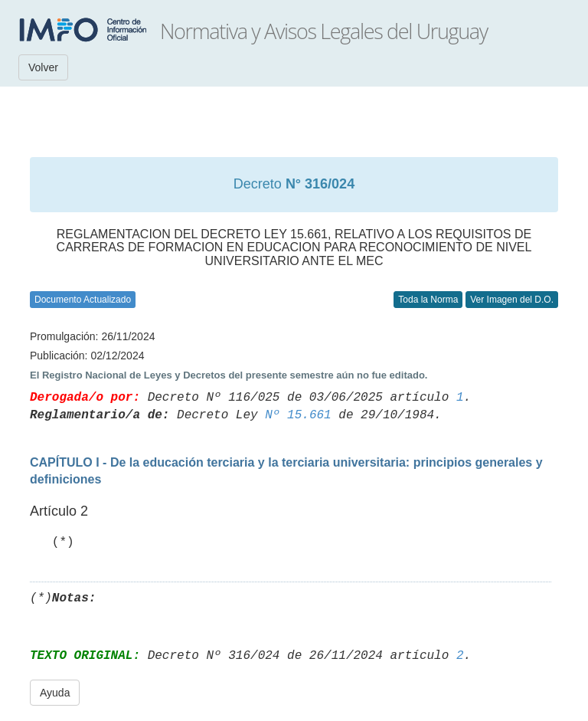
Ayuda (55, 693)
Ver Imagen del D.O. (512, 300)
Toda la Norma (428, 300)
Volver (43, 67)
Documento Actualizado (83, 300)
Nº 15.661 (298, 415)
